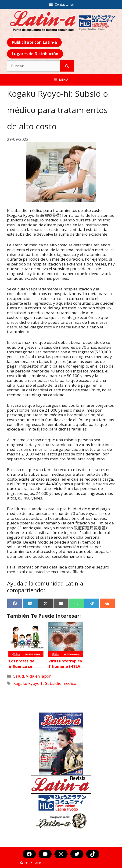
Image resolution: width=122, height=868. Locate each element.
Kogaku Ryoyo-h (28, 683)
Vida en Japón (39, 676)
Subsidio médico (61, 683)
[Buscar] (67, 66)
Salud (19, 676)
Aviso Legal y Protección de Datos (75, 863)
